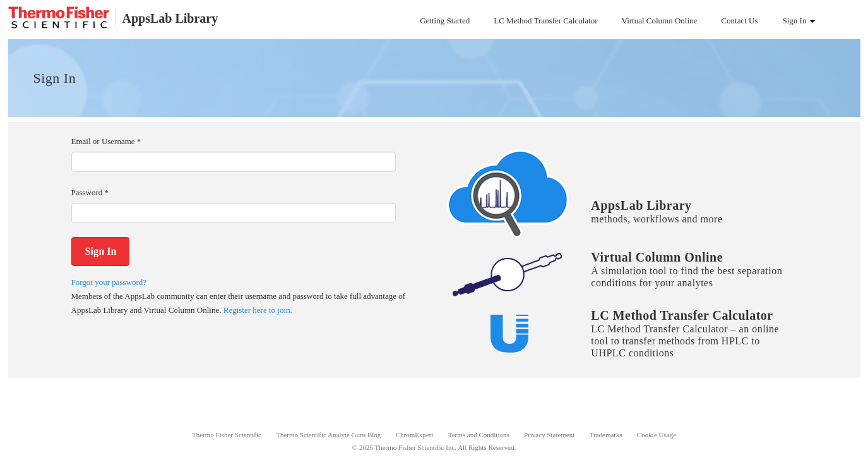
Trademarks (606, 435)
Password (90, 192)
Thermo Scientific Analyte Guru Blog (328, 435)
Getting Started (445, 21)
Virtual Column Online (660, 21)
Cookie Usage (657, 435)
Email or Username (106, 141)
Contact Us (739, 21)
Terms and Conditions (479, 435)
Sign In (799, 21)
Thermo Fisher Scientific (227, 435)
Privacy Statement (549, 435)
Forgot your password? (109, 282)
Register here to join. (258, 310)
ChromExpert (415, 435)
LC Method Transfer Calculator (545, 21)
